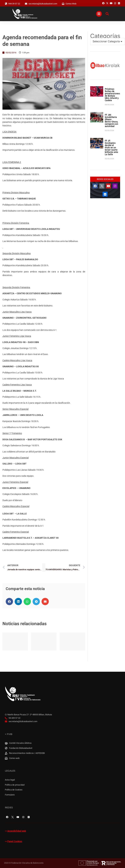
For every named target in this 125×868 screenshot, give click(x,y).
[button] (9, 602)
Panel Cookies (15, 841)
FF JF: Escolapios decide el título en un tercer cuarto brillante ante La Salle (111, 148)
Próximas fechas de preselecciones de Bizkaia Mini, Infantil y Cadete (112, 95)
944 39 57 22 (14, 4)
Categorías (105, 36)
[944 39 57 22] (6, 4)
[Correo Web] (63, 4)
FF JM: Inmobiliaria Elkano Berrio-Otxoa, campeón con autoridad (111, 121)
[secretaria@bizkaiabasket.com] (26, 4)
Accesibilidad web (17, 831)
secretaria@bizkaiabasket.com (43, 4)
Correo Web (71, 4)
